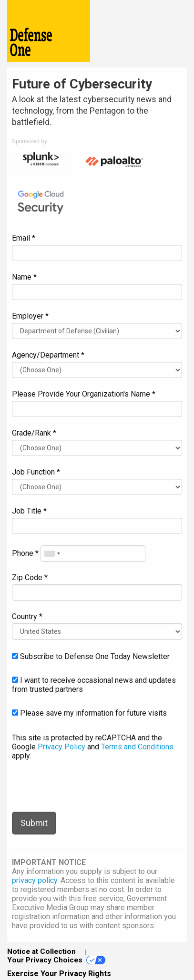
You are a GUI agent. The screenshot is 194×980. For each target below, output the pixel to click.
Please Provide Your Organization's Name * (84, 394)
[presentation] (84, 786)
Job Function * (36, 472)
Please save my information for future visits (89, 713)
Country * (27, 616)
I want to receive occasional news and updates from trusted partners (94, 685)
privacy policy (35, 880)
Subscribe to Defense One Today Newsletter (91, 656)
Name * (24, 277)
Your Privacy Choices (56, 960)
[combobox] (52, 553)
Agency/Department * (48, 355)
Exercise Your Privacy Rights (59, 974)
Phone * (25, 553)
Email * (24, 238)
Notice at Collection (41, 951)
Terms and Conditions (137, 747)
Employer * (30, 316)
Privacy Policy (61, 747)
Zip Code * (30, 577)
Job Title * (29, 511)
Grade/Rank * (34, 433)
